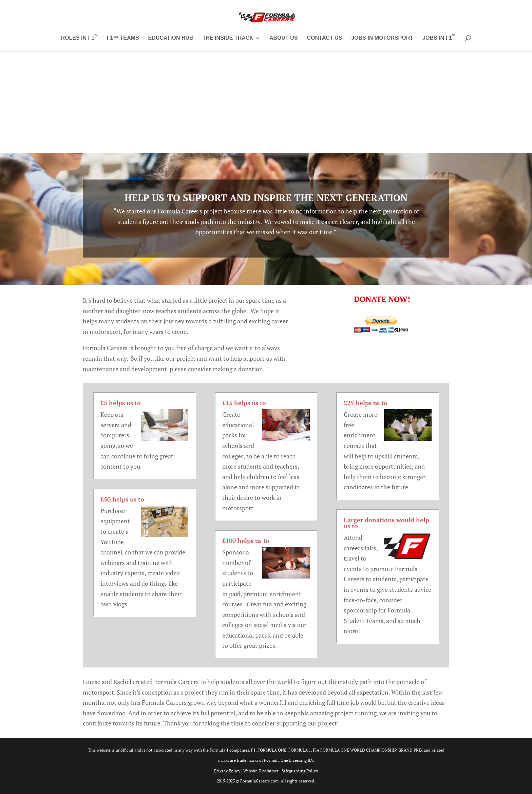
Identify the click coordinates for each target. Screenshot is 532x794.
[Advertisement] (266, 102)
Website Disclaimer (261, 771)
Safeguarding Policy (300, 771)
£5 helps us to (121, 403)
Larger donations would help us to (386, 523)
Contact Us (324, 38)
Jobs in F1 (439, 38)
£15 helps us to (244, 403)
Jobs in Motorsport (382, 38)
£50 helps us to (122, 499)
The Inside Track (228, 38)
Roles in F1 (79, 38)
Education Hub (171, 38)
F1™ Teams (123, 38)
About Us (284, 38)
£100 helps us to (246, 541)
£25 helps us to (366, 403)
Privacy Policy (227, 771)
